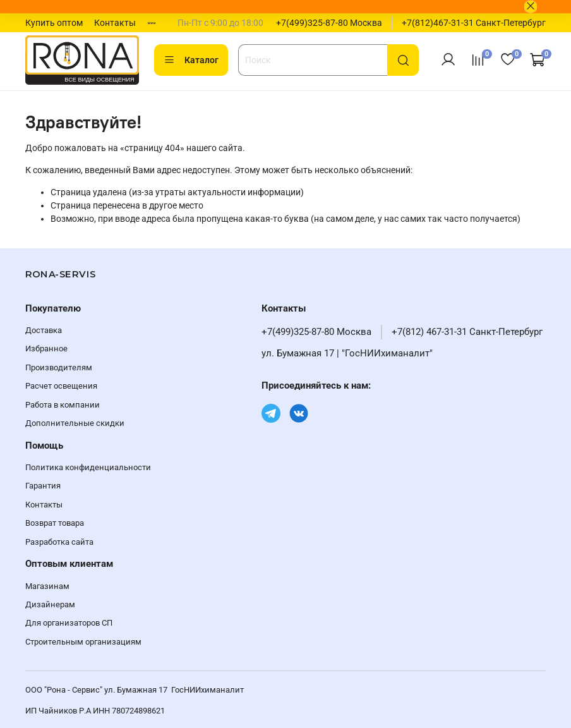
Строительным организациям (83, 642)
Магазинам (47, 586)
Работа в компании (63, 405)
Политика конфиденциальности (88, 467)
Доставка (44, 330)
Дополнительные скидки (75, 423)
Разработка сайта (59, 542)
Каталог (191, 60)
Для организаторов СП (69, 623)
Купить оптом (54, 23)
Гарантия (43, 486)
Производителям (59, 367)
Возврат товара (55, 523)
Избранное (46, 349)
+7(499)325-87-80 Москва (329, 23)
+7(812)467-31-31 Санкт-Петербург (474, 23)
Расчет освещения (61, 386)
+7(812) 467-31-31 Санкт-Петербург (467, 332)
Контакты (115, 23)
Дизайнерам (50, 604)
